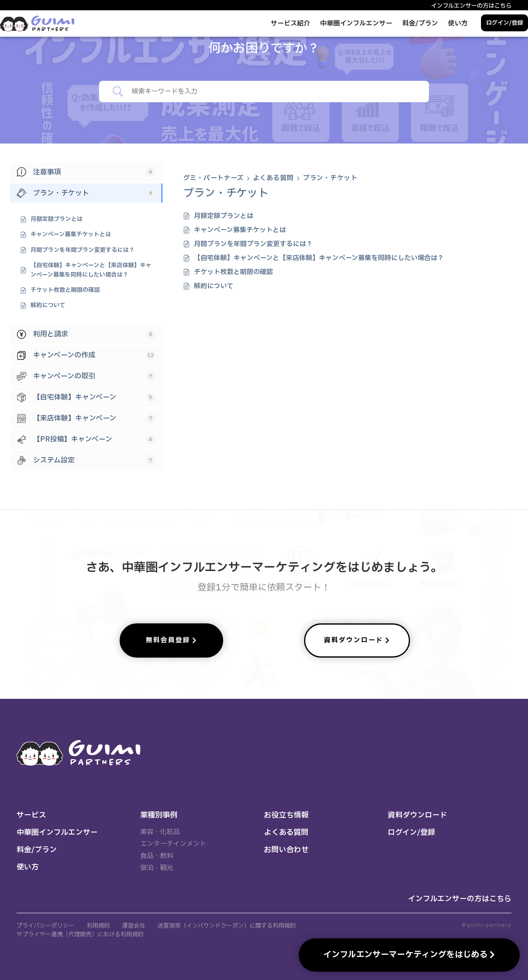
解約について (214, 286)
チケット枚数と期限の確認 (233, 272)
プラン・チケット (330, 178)
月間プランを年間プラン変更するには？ (253, 244)
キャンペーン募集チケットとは (240, 230)
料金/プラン (420, 24)
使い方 (458, 24)
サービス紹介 (290, 24)
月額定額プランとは (224, 216)
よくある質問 (273, 178)
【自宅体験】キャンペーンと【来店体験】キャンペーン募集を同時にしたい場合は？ (319, 258)
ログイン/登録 (504, 23)
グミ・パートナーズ (213, 178)
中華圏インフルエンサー (356, 24)
